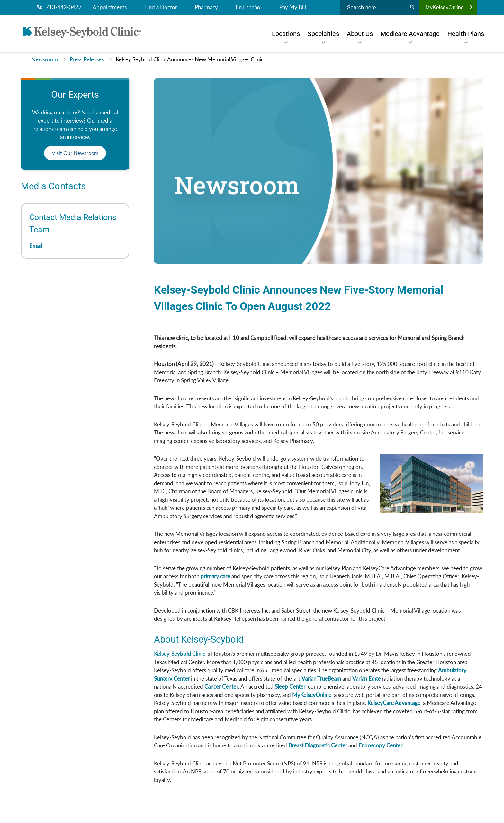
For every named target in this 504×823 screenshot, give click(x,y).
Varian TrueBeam (321, 678)
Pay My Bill (293, 7)
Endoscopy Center (380, 745)
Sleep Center (290, 686)
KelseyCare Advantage (394, 703)
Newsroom (45, 59)
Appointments (110, 7)
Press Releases (87, 59)
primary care (215, 576)
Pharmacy (206, 7)
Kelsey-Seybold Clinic (180, 654)
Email (36, 246)
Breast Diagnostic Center (318, 745)
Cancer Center (221, 686)
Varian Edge (366, 678)
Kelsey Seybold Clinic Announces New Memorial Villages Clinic (190, 59)
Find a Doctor (161, 7)
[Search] (412, 7)
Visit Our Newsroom (75, 153)
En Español (249, 7)
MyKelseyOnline (449, 7)
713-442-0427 (59, 7)
